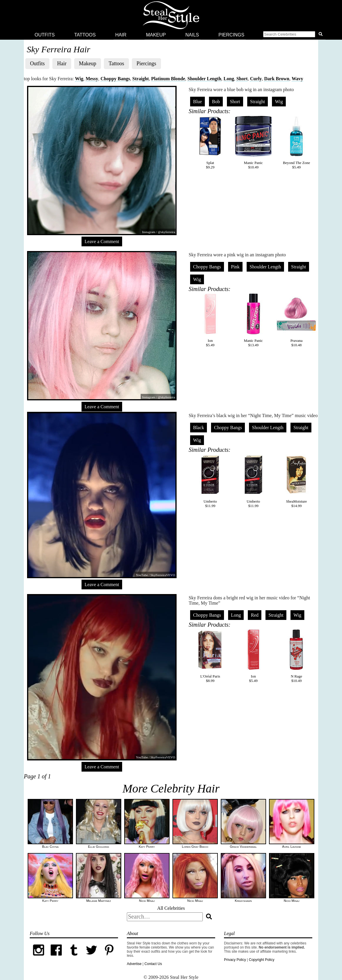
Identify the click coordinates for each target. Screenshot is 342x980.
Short (242, 79)
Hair (121, 35)
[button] (294, 35)
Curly (256, 79)
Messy (92, 79)
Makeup (156, 35)
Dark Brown (277, 79)
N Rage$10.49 (296, 656)
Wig (79, 79)
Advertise (134, 964)
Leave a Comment (102, 241)
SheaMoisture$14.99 (296, 481)
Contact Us (153, 964)
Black (199, 428)
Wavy (297, 79)
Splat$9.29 (210, 143)
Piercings (231, 35)
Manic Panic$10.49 (253, 143)
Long (229, 79)
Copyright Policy (262, 960)
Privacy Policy (235, 960)
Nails (192, 35)
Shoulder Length (204, 79)
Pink (235, 267)
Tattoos (85, 35)
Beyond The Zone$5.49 (296, 143)
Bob (216, 102)
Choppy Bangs (115, 79)
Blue (197, 102)
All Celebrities (171, 908)
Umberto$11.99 (210, 481)
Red (255, 615)
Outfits (45, 35)
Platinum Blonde (168, 79)
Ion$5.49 (210, 320)
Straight (141, 79)
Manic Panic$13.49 (253, 320)
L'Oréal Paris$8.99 (210, 656)
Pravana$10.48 (296, 320)
